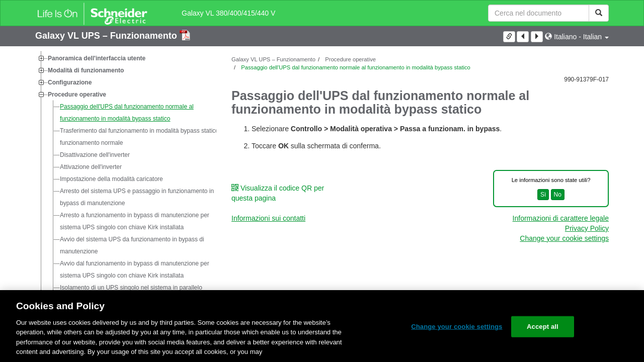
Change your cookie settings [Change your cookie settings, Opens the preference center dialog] (457, 327)
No (558, 195)
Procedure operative (77, 95)
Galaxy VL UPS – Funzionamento (107, 36)
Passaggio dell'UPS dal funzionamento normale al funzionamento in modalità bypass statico (127, 113)
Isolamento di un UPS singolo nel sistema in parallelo (131, 288)
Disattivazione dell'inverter (95, 155)
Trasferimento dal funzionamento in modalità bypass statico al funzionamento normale (142, 137)
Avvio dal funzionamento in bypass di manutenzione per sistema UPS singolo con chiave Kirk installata (135, 269)
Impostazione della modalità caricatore (111, 179)
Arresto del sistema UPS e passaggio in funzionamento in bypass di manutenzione (137, 197)
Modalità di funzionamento (86, 70)
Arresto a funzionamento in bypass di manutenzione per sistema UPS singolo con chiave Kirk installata (135, 221)
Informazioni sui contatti (268, 218)
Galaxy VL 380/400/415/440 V (228, 13)
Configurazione (70, 82)
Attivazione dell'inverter (91, 167)
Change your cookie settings (564, 238)
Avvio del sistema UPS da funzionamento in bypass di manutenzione (132, 245)
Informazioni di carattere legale (561, 218)
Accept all (543, 327)
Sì (543, 195)
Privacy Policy (587, 228)
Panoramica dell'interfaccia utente (97, 58)
